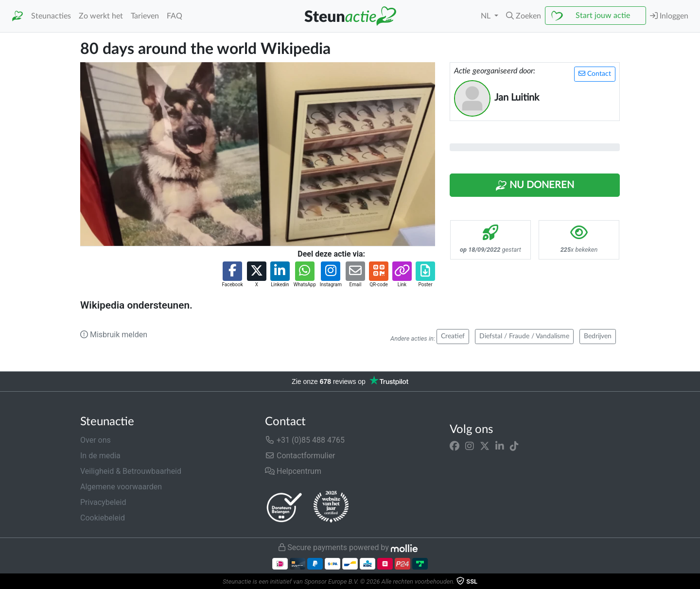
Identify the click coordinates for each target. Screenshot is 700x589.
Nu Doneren (535, 186)
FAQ (175, 16)
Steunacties (51, 16)
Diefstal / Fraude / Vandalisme (524, 336)
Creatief (453, 336)
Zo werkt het (101, 16)
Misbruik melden (114, 335)
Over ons (96, 440)
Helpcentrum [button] (293, 471)
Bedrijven (598, 336)
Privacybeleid (103, 502)
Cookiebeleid (103, 518)
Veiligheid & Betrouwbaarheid (131, 471)
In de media (100, 456)
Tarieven (145, 16)
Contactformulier (300, 456)
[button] (524, 16)
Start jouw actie (603, 16)
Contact (595, 74)
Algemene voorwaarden (121, 487)
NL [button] (487, 16)
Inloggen (669, 16)
